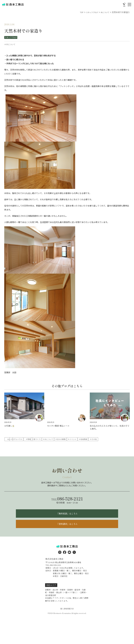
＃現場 (50, 439)
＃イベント (13, 444)
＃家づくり (68, 439)
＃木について (86, 439)
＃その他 (50, 444)
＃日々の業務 (104, 439)
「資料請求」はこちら (67, 532)
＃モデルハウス (31, 439)
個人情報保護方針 (67, 617)
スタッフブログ (11, 38)
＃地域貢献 (31, 444)
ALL (13, 439)
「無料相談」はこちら (67, 520)
